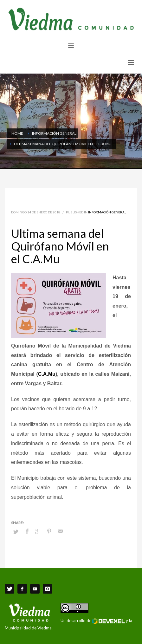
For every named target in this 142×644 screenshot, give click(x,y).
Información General (107, 212)
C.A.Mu (47, 374)
